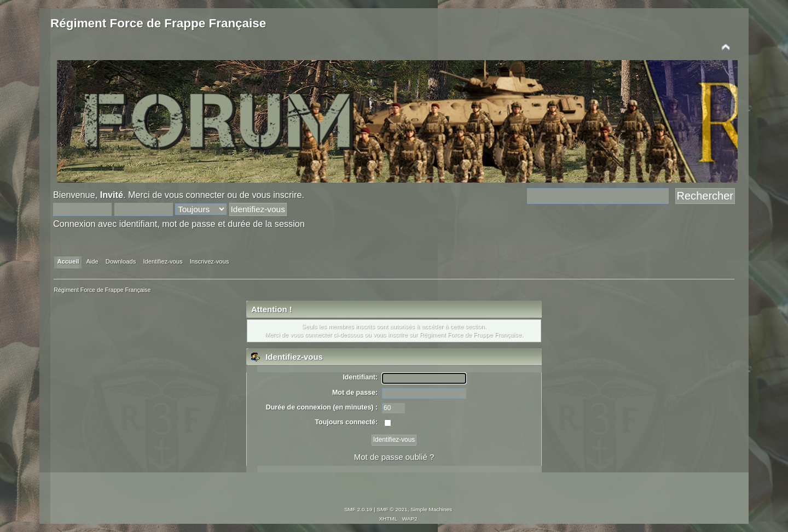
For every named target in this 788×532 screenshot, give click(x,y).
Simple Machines (431, 509)
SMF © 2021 (392, 509)
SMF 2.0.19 (358, 509)
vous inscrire (277, 195)
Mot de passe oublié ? (394, 457)
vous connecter (195, 195)
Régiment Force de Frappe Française (158, 23)
